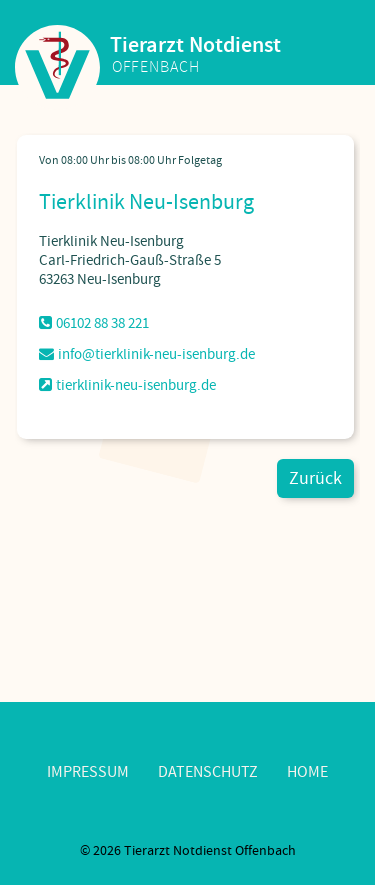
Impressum (88, 772)
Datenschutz (208, 772)
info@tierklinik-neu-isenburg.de (147, 354)
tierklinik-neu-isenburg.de (127, 385)
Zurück (315, 478)
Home (307, 772)
